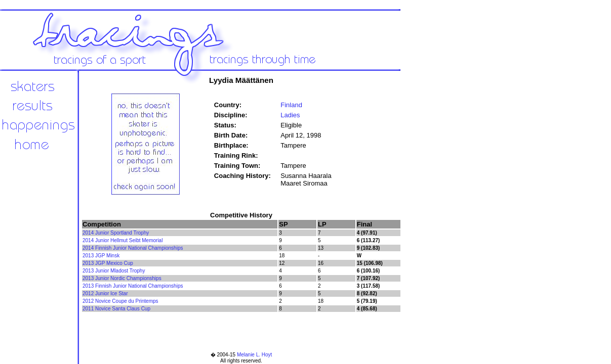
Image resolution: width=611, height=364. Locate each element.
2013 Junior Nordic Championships (122, 278)
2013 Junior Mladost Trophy (114, 271)
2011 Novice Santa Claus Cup (116, 309)
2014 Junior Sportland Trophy (116, 233)
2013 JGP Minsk (101, 256)
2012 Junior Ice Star (105, 293)
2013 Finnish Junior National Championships (133, 286)
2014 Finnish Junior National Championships (133, 248)
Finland (291, 105)
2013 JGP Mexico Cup (108, 263)
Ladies (290, 115)
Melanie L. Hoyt (254, 355)
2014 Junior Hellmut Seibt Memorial (123, 240)
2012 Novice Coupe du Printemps (120, 301)
